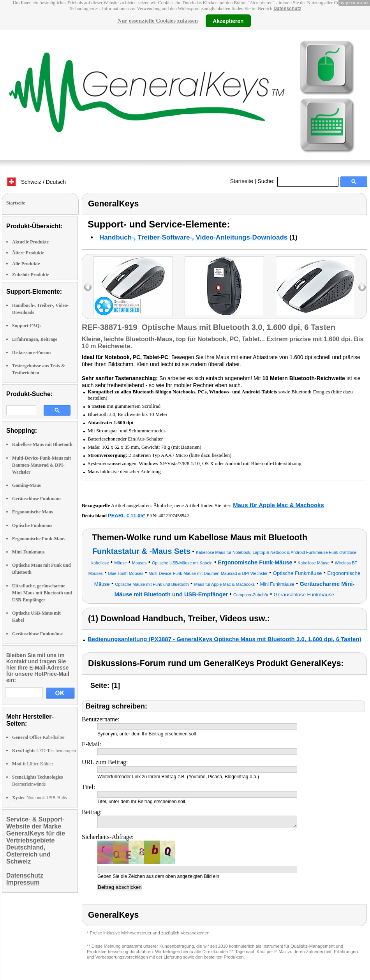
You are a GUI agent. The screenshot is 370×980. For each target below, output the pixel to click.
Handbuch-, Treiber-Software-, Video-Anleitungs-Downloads (193, 237)
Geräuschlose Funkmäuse (38, 634)
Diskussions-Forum (31, 353)
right (362, 287)
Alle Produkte (26, 264)
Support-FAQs (27, 326)
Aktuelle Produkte (30, 242)
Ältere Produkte (28, 253)
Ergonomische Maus (33, 512)
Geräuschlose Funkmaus (37, 499)
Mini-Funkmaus (28, 552)
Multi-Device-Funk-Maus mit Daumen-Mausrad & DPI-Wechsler (41, 465)
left (88, 287)
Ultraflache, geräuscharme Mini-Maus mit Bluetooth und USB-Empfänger (42, 593)
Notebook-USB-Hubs (40, 798)
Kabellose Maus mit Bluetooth (42, 444)
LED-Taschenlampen (44, 751)
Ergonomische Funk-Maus (39, 539)
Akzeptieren (228, 21)
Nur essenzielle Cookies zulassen (158, 21)
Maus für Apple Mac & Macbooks (278, 505)
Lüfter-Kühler (33, 764)
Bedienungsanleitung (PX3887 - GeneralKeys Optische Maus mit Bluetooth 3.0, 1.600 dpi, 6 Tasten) (224, 639)
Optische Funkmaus (32, 525)
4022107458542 (174, 516)
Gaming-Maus (26, 485)
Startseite (242, 181)
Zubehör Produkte (31, 275)
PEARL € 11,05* (127, 516)
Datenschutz (287, 9)
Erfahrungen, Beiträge (35, 339)
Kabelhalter (38, 737)
